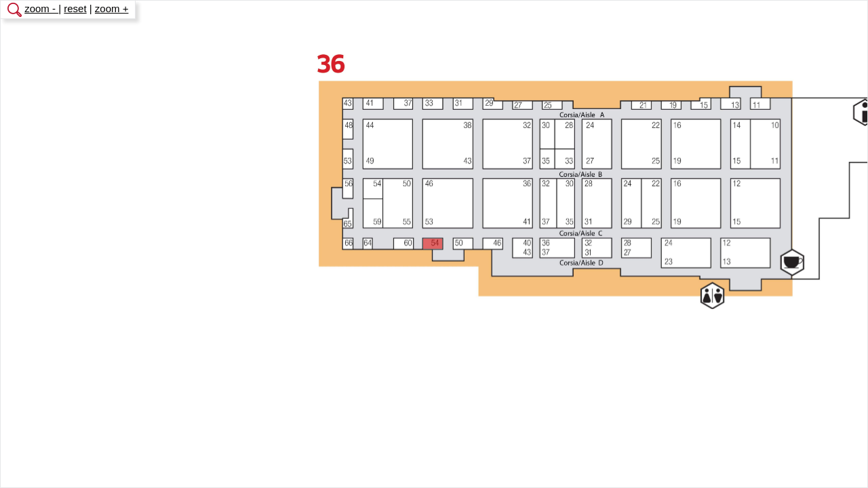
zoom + (112, 8)
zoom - (41, 8)
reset (75, 8)
